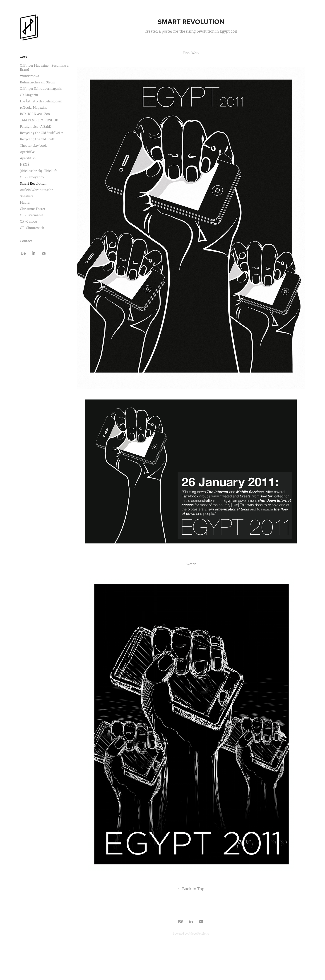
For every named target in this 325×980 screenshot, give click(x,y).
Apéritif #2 (28, 158)
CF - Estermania (32, 215)
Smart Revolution (33, 184)
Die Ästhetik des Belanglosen (41, 101)
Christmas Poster (33, 209)
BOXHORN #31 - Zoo (35, 114)
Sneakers (27, 196)
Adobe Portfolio (199, 934)
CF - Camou (29, 222)
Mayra (25, 203)
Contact (26, 241)
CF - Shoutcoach (32, 228)
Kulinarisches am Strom (38, 82)
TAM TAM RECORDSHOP (39, 120)
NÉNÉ (25, 165)
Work (24, 57)
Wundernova (30, 76)
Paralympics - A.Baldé (36, 127)
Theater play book (33, 146)
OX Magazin (29, 95)
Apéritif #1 (28, 152)
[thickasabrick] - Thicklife (39, 171)
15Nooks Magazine (34, 108)
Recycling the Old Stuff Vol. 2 (41, 133)
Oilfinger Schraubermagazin (41, 89)
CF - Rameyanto (32, 177)
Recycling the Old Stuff (37, 139)
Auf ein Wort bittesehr (36, 190)
